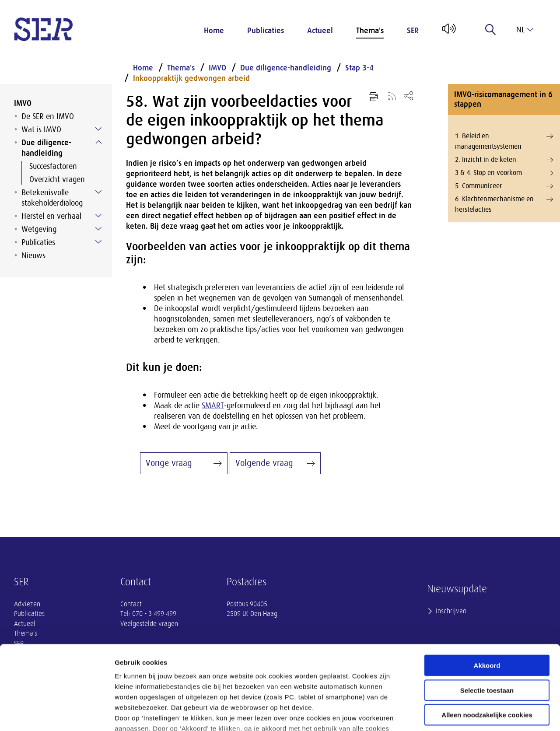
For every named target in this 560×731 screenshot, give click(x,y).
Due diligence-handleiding (46, 148)
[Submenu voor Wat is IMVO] (98, 129)
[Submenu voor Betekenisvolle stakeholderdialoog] (98, 192)
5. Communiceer (504, 186)
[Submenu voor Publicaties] (98, 242)
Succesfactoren (53, 166)
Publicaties (266, 31)
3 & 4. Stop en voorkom (504, 173)
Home (214, 31)
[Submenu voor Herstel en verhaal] (98, 216)
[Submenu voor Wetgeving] (98, 229)
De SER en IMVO (48, 116)
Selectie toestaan (487, 620)
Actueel (320, 31)
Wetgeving (39, 229)
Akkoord (487, 596)
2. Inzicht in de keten (504, 160)
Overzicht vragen (57, 179)
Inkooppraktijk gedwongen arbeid (191, 78)
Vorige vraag (169, 463)
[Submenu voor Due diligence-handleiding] (98, 142)
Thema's (370, 31)
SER (413, 31)
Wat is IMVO (41, 129)
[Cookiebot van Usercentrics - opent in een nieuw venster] (57, 714)
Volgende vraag (264, 463)
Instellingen (471, 714)
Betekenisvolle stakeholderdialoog (52, 198)
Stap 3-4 (359, 68)
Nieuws (33, 255)
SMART (213, 406)
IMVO (23, 103)
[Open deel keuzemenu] (408, 96)
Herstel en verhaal (51, 216)
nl (525, 30)
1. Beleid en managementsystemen (504, 141)
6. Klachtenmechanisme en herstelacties (504, 204)
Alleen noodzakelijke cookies (487, 645)
